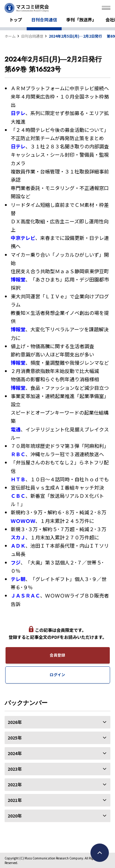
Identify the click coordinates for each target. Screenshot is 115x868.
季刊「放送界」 (81, 20)
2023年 (57, 769)
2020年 (57, 816)
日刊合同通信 (44, 20)
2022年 (57, 784)
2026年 (57, 722)
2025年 (57, 738)
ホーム (10, 36)
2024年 (57, 753)
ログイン (57, 675)
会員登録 (57, 655)
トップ (16, 20)
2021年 (57, 800)
